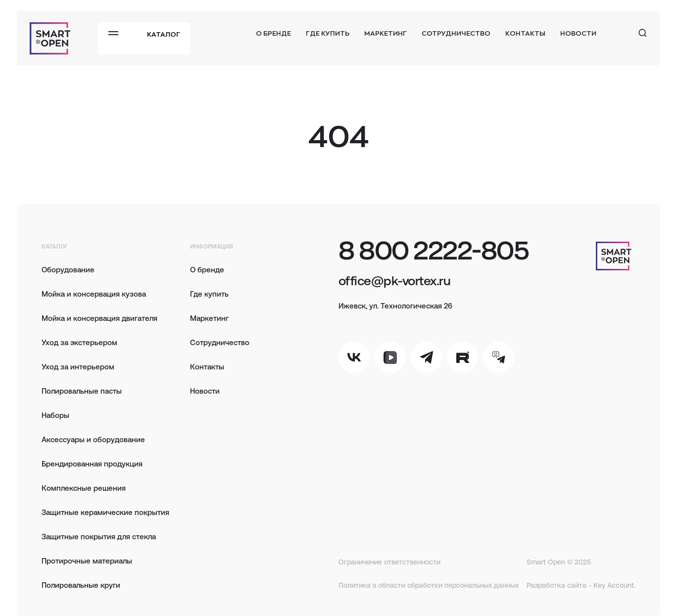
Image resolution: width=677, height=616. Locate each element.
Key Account (614, 585)
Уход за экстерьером (79, 342)
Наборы (55, 415)
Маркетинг (386, 33)
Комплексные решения (84, 488)
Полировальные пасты (82, 390)
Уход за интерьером (78, 366)
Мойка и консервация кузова (94, 293)
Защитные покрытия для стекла (99, 536)
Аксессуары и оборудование (93, 439)
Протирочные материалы (87, 560)
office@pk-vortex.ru (394, 280)
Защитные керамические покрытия (105, 512)
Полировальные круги (81, 585)
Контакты (525, 33)
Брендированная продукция (92, 463)
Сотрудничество (456, 33)
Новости (578, 33)
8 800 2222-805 (434, 249)
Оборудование (68, 269)
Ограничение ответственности (389, 562)
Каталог (164, 34)
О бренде (273, 33)
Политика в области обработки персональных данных (429, 585)
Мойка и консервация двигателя (99, 318)
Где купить (328, 33)
